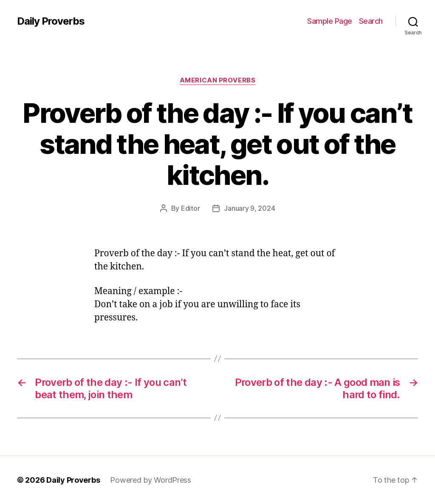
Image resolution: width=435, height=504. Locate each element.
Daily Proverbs (51, 21)
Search (371, 21)
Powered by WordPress (151, 480)
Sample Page (330, 21)
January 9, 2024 (249, 208)
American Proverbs (217, 80)
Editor (190, 208)
